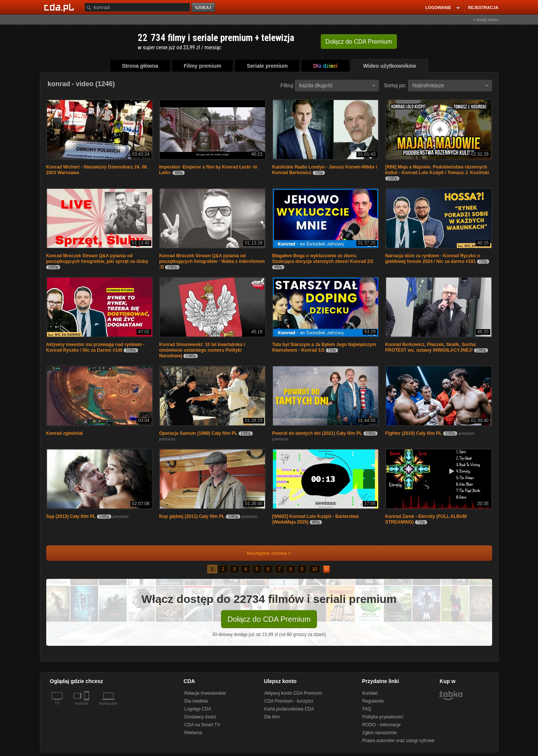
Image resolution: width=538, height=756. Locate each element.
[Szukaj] (137, 7)
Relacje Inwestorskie (205, 693)
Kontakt (370, 693)
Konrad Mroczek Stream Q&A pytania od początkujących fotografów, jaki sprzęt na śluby (97, 259)
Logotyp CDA (198, 709)
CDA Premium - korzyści (289, 701)
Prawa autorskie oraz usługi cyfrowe (399, 741)
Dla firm (272, 717)
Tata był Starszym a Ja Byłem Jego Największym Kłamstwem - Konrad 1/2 (324, 347)
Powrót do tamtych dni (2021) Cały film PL (317, 433)
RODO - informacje (382, 725)
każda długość (337, 85)
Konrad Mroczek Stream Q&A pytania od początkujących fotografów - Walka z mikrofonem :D (212, 261)
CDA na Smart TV (202, 725)
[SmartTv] (87, 708)
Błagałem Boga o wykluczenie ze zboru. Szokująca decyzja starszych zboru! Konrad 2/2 (323, 259)
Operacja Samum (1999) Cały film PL (198, 433)
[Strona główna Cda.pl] (60, 7)
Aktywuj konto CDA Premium (293, 693)
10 (314, 569)
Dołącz (359, 42)
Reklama (193, 733)
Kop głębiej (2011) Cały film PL (192, 516)
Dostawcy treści (200, 717)
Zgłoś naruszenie (380, 733)
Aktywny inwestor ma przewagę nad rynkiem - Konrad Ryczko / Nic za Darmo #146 (95, 347)
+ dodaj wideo (485, 20)
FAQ (367, 709)
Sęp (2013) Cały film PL (71, 516)
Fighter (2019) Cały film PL (414, 433)
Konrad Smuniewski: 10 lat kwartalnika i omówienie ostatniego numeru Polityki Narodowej (202, 350)
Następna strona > (264, 553)
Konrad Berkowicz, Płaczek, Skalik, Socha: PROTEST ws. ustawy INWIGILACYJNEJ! (431, 347)
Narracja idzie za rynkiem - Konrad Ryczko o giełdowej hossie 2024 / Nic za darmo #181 (433, 259)
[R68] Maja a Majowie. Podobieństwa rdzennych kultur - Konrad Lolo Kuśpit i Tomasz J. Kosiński (437, 170)
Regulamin (373, 701)
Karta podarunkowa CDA (289, 709)
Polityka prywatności (383, 717)
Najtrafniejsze (450, 85)
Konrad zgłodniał (64, 433)
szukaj (204, 8)
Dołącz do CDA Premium (269, 619)
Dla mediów (196, 701)
